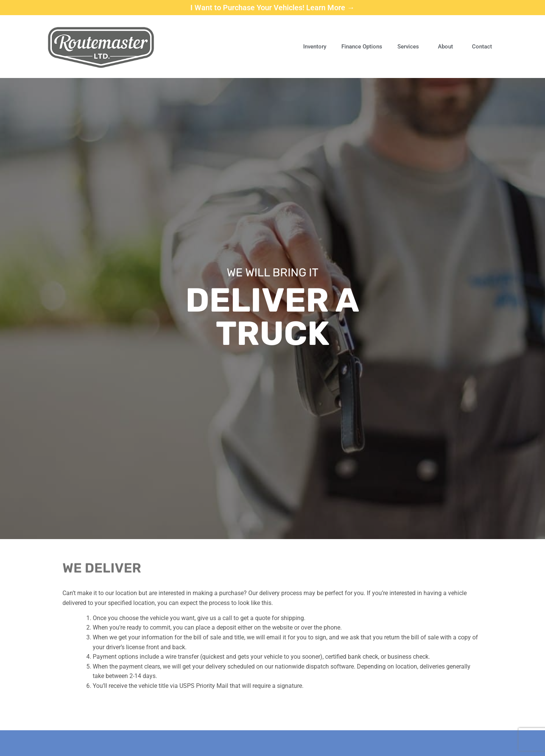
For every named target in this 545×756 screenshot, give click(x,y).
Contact (482, 47)
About (447, 47)
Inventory (315, 47)
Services (410, 47)
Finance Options (362, 47)
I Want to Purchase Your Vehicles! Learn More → (272, 8)
